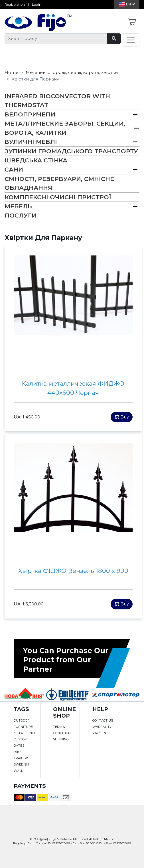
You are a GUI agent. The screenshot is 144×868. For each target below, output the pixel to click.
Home (12, 72)
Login (37, 4)
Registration (15, 4)
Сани (14, 169)
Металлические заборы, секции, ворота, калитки (65, 128)
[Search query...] (56, 39)
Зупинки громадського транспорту (71, 151)
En (127, 4)
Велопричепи (30, 114)
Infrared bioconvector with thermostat (57, 100)
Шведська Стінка (36, 160)
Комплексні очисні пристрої (58, 197)
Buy (122, 417)
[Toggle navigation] (131, 40)
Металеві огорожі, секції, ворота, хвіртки (72, 72)
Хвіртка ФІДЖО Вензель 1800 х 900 (73, 571)
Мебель (18, 206)
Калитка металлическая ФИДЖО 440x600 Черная (73, 388)
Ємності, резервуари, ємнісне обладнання (59, 183)
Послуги (21, 215)
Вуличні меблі (31, 142)
